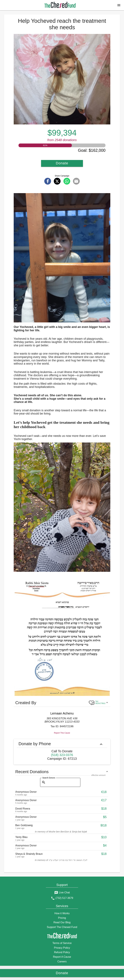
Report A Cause (62, 957)
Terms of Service (62, 943)
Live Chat (64, 892)
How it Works (62, 913)
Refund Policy (62, 952)
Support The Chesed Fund (62, 927)
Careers (62, 961)
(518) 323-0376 (62, 755)
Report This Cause (62, 733)
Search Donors (49, 778)
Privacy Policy (62, 948)
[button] (119, 5)
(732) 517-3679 (64, 898)
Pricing (62, 918)
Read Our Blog (62, 922)
